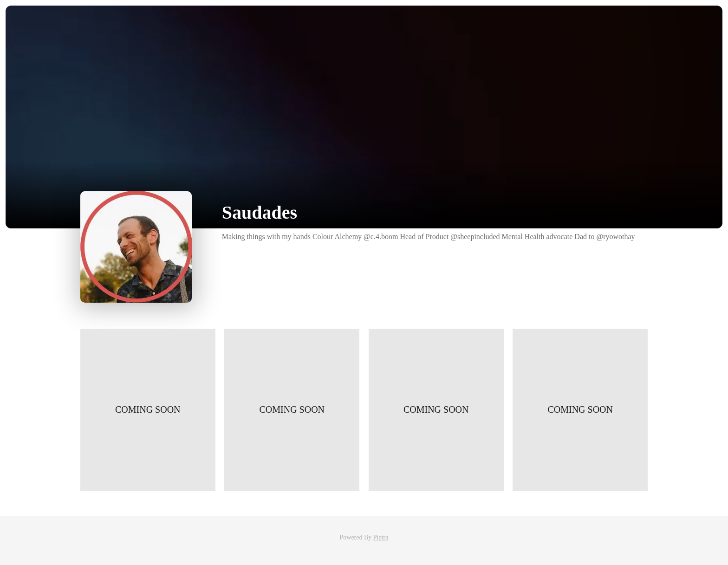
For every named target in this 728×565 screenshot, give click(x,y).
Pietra (381, 537)
